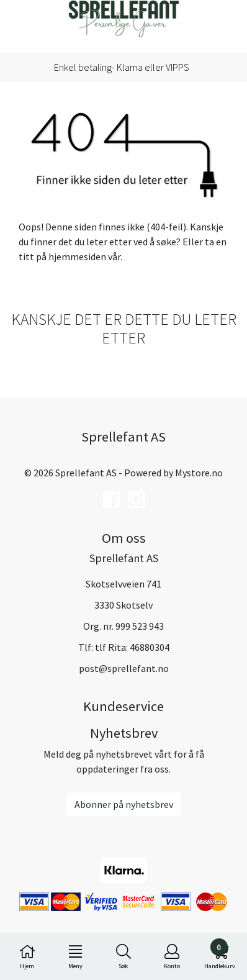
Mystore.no (199, 473)
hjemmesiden (77, 256)
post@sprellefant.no (124, 668)
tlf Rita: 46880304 (132, 647)
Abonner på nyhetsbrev (124, 804)
